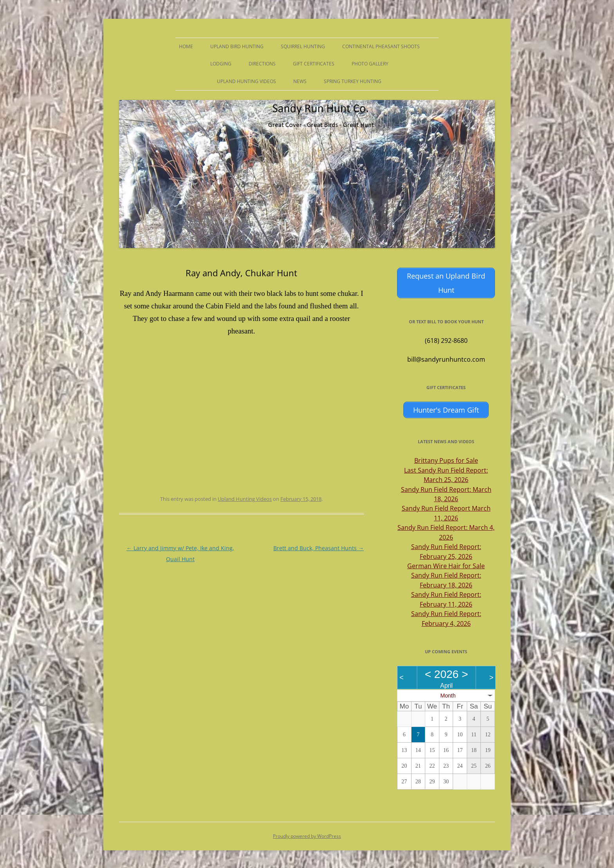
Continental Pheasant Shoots (381, 46)
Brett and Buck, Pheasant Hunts (319, 548)
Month (448, 694)
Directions (262, 64)
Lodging (221, 64)
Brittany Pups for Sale (446, 459)
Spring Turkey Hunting (353, 81)
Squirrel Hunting (303, 46)
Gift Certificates (314, 64)
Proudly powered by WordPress (307, 835)
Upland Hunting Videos (247, 81)
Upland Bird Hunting (237, 46)
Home (186, 46)
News (300, 81)
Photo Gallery (370, 64)
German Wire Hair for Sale (446, 564)
